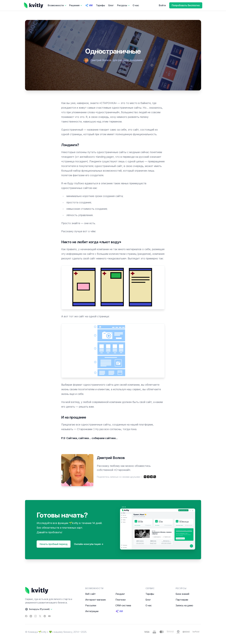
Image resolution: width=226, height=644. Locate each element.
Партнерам (182, 600)
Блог (111, 5)
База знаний (182, 594)
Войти (162, 5)
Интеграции (92, 611)
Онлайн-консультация (89, 544)
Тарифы (100, 5)
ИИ (89, 5)
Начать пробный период (54, 544)
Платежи (120, 600)
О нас (136, 5)
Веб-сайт (90, 594)
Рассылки (91, 605)
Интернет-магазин (96, 600)
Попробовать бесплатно (186, 5)
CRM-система (123, 605)
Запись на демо (184, 605)
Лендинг (120, 594)
